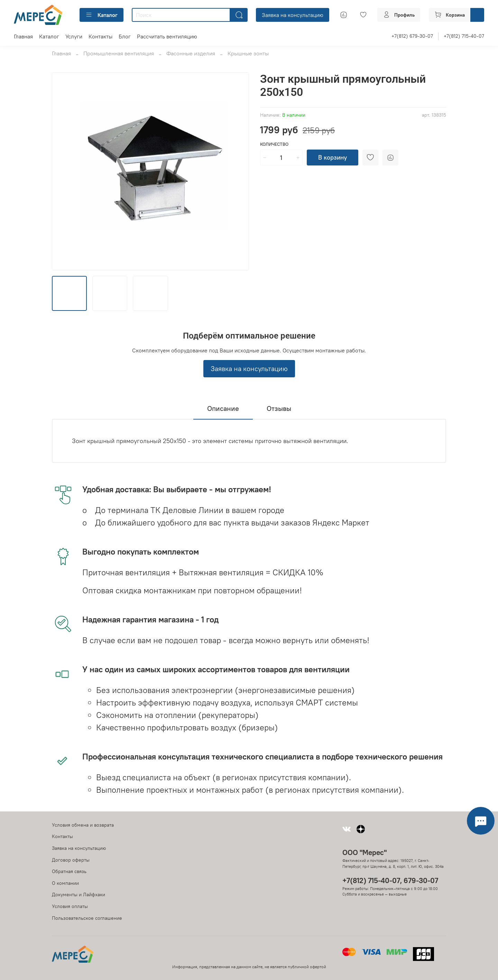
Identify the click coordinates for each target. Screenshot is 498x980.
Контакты (100, 36)
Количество (274, 144)
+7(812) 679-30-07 (412, 36)
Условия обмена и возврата (83, 825)
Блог (125, 36)
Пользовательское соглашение (87, 918)
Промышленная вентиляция (119, 53)
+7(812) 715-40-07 (464, 36)
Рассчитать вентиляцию (167, 36)
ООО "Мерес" (365, 852)
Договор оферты (71, 860)
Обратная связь (69, 871)
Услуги (74, 36)
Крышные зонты (248, 53)
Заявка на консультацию (293, 15)
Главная (23, 36)
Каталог (102, 15)
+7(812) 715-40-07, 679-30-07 (390, 880)
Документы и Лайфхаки (79, 894)
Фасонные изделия (191, 53)
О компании (65, 883)
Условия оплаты (70, 906)
